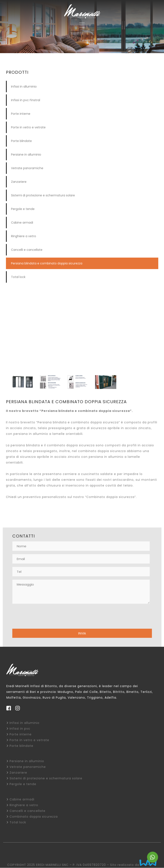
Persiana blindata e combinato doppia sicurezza (47, 263)
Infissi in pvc (20, 729)
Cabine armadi (22, 223)
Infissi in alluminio (24, 87)
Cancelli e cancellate (27, 250)
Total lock (18, 277)
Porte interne (21, 114)
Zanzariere (19, 182)
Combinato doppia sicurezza (34, 817)
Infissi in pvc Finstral (26, 100)
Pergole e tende (23, 209)
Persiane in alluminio (26, 155)
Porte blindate (21, 141)
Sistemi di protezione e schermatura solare (43, 195)
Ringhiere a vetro (24, 236)
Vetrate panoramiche (27, 168)
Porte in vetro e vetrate (28, 127)
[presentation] (45, 617)
